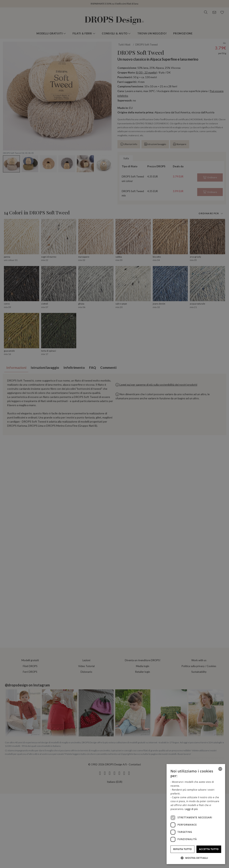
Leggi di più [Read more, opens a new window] (191, 809)
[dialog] (196, 814)
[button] (196, 858)
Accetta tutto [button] (209, 849)
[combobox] (220, 769)
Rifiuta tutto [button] (182, 849)
